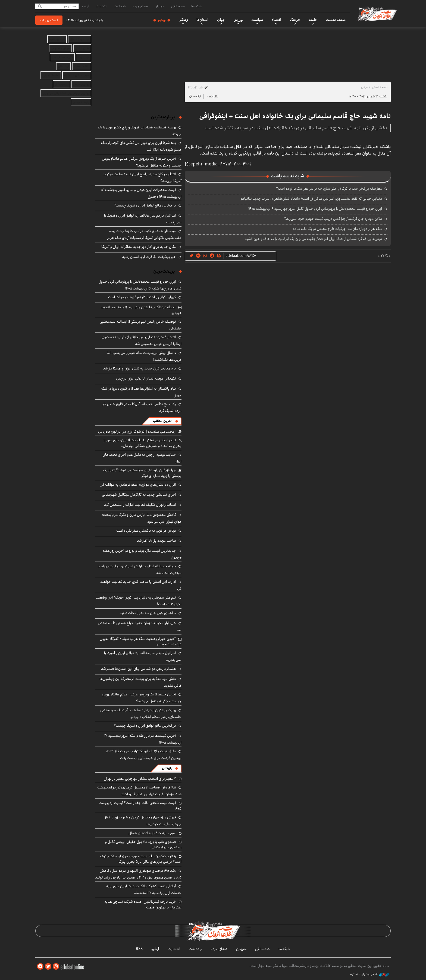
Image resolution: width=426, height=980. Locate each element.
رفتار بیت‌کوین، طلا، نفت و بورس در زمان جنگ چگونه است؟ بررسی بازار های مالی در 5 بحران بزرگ (141, 859)
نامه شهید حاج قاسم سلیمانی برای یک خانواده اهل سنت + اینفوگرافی (295, 116)
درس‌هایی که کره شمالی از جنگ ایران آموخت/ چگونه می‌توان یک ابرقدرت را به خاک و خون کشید (313, 239)
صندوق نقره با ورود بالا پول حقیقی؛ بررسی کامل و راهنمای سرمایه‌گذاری (143, 845)
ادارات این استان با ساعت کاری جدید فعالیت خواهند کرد (141, 585)
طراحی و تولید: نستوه (370, 974)
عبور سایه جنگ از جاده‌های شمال (152, 833)
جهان (221, 20)
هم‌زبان (160, 6)
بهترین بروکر (81, 84)
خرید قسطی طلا (62, 57)
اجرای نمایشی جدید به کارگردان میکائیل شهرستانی (139, 495)
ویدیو (162, 20)
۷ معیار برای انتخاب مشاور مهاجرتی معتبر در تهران (140, 779)
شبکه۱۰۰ (197, 6)
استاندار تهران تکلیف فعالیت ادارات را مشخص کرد (140, 505)
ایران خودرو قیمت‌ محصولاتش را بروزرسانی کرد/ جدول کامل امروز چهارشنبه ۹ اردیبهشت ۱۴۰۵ (315, 209)
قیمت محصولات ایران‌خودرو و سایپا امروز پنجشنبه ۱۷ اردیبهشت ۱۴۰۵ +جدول (141, 193)
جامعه (313, 20)
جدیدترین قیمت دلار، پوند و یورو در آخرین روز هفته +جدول (142, 554)
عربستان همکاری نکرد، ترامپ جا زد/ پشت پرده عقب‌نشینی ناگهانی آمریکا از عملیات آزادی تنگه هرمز (144, 234)
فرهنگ (295, 20)
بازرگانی (167, 768)
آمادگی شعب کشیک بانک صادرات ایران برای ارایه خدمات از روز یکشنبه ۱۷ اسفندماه (144, 890)
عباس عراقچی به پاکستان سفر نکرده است (146, 531)
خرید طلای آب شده (77, 75)
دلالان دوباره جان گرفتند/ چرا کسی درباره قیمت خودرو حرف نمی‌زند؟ (333, 219)
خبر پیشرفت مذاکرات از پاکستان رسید (149, 257)
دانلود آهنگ (82, 66)
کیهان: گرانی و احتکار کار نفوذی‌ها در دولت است (142, 297)
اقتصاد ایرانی (51, 75)
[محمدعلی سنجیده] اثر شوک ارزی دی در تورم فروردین (137, 432)
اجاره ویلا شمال (80, 39)
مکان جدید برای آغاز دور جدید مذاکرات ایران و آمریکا (139, 247)
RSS (139, 949)
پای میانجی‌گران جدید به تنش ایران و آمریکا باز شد (140, 368)
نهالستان (63, 66)
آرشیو (86, 6)
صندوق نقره (57, 39)
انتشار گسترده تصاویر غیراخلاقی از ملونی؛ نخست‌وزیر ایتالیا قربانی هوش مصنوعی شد (141, 340)
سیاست (257, 20)
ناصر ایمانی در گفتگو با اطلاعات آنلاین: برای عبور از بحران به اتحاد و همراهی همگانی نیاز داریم (142, 443)
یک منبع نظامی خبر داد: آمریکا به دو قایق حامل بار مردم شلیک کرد (142, 407)
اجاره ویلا (84, 57)
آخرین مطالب (163, 421)
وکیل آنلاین (82, 48)
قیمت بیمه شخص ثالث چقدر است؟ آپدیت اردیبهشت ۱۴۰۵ (140, 806)
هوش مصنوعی (60, 48)
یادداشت (120, 6)
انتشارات (101, 6)
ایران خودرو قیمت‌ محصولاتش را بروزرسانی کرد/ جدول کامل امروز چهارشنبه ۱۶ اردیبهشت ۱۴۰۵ (140, 285)
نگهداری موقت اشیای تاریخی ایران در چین (146, 378)
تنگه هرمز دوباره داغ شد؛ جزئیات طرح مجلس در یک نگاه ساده (337, 229)
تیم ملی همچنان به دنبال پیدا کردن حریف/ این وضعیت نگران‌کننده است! (138, 601)
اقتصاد (276, 20)
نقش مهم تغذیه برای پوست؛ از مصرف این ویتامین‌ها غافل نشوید (140, 682)
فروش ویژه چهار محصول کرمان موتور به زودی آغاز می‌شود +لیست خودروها (143, 821)
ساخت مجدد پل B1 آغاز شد (156, 541)
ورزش (238, 20)
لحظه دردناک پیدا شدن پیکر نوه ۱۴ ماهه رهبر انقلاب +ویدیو (141, 310)
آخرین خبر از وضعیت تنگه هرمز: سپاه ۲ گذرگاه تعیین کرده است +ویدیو (141, 642)
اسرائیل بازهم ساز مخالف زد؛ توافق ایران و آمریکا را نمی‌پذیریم (143, 219)
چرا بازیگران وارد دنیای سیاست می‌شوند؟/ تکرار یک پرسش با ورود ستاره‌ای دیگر (142, 473)
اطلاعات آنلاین (377, 14)
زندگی (183, 20)
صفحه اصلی (380, 87)
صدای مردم (140, 6)
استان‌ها (202, 20)
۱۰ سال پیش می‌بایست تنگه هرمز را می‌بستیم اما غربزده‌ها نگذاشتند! (144, 356)
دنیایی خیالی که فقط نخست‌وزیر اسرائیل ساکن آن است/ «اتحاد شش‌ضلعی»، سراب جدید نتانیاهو (311, 199)
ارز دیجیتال (62, 84)
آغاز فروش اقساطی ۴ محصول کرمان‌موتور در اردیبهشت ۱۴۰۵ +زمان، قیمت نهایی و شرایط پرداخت (139, 791)
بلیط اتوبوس (81, 102)
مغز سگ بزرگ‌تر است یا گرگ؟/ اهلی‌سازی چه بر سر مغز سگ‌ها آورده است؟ (329, 189)
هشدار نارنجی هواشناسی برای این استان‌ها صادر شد (139, 669)
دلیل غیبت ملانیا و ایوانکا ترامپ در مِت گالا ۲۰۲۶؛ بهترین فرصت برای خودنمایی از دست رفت (144, 755)
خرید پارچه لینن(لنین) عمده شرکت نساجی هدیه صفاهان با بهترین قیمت (143, 904)
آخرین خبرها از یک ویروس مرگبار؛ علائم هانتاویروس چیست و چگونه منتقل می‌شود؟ (142, 162)
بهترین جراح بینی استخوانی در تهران (66, 93)
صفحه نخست (336, 20)
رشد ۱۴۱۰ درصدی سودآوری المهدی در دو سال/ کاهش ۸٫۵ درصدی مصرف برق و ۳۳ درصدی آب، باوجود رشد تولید (138, 874)
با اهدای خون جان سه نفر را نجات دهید (148, 613)
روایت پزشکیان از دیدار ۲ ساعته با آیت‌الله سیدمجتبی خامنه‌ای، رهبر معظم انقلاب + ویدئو (141, 714)
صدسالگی (178, 6)
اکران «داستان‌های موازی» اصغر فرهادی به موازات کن (138, 485)
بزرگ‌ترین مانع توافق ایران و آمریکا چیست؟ (145, 205)
